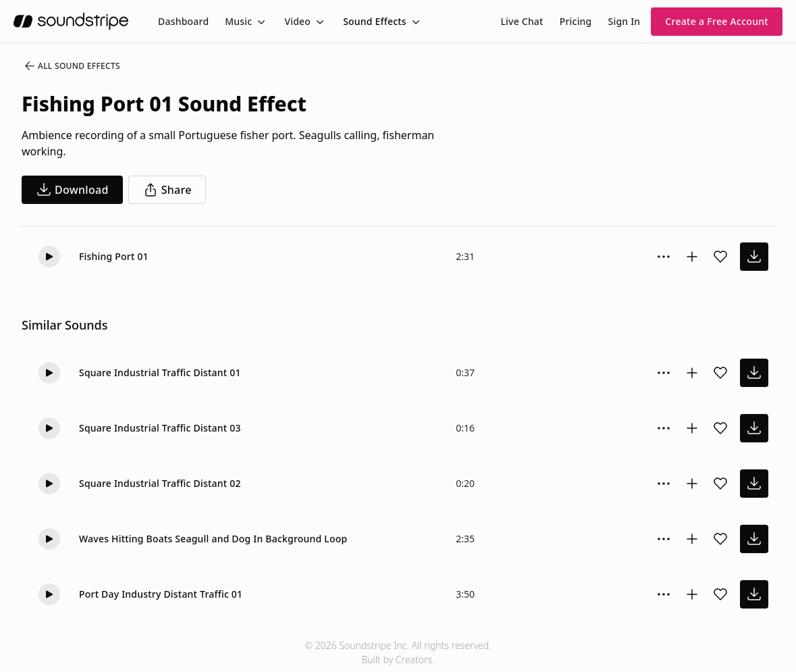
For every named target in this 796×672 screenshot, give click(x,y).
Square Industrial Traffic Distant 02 (160, 483)
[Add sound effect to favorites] (720, 257)
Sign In (625, 21)
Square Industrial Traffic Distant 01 (160, 372)
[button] (49, 257)
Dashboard (183, 21)
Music (238, 21)
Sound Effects (375, 21)
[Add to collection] (692, 257)
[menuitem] (183, 21)
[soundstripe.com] (71, 21)
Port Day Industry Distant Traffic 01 (161, 594)
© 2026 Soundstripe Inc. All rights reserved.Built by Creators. (398, 652)
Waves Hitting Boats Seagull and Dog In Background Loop (213, 539)
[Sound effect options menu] (664, 257)
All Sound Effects (72, 66)
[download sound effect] (754, 257)
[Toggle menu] (260, 22)
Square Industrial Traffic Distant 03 (160, 428)
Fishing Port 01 (114, 256)
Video (297, 21)
